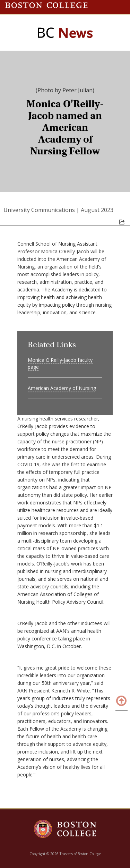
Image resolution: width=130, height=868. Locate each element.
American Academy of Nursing (62, 388)
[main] (65, 439)
